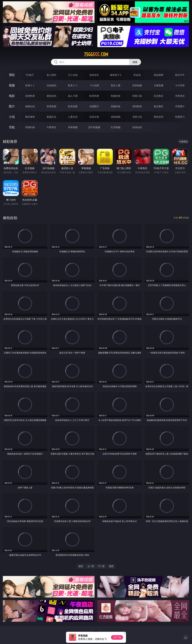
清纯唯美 (137, 106)
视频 (12, 85)
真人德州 (51, 75)
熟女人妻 (116, 85)
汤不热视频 (94, 127)
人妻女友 (73, 117)
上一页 (91, 566)
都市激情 (30, 117)
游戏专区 (94, 75)
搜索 (135, 62)
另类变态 (180, 96)
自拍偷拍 (51, 85)
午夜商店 (51, 127)
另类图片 (180, 106)
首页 (81, 566)
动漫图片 (94, 106)
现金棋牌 (159, 75)
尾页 (111, 566)
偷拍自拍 (51, 96)
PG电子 (30, 75)
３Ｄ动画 (94, 85)
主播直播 (159, 85)
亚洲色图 (51, 106)
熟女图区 (159, 106)
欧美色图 (73, 106)
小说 (12, 117)
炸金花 (137, 75)
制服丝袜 (116, 96)
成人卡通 (73, 96)
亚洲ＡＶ (30, 85)
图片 (12, 106)
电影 (12, 96)
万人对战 (73, 75)
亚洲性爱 (30, 96)
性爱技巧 (180, 117)
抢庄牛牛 (180, 75)
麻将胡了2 (116, 75)
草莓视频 (73, 127)
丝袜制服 (137, 85)
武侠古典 (94, 117)
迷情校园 (116, 117)
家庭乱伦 (51, 117)
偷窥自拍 (30, 106)
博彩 (12, 75)
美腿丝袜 (116, 106)
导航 (12, 127)
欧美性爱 (94, 96)
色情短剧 (137, 127)
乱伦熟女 (159, 96)
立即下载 (117, 637)
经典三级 (137, 96)
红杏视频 (116, 127)
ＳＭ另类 (180, 85)
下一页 (101, 566)
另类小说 (137, 117)
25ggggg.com (96, 54)
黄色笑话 (159, 117)
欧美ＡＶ (73, 85)
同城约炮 (30, 127)
